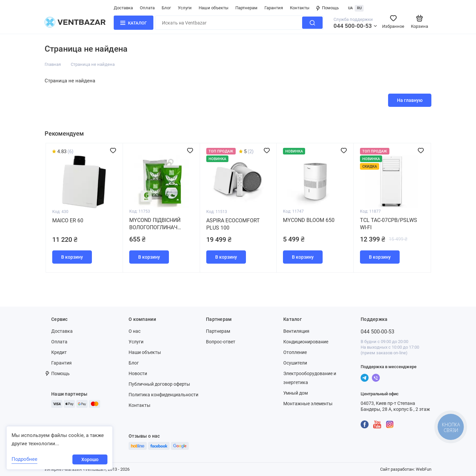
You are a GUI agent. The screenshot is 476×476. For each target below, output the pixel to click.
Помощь (328, 8)
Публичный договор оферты (159, 384)
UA (350, 8)
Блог (166, 8)
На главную (410, 100)
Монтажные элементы (308, 404)
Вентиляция (296, 331)
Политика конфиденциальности (163, 395)
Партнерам (246, 8)
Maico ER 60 (68, 220)
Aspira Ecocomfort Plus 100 (233, 224)
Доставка (123, 8)
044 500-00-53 (353, 26)
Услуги (185, 8)
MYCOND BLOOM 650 (309, 220)
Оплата (147, 8)
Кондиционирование (306, 342)
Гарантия (274, 8)
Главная (53, 64)
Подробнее (24, 459)
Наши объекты (214, 8)
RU (359, 8)
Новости (138, 373)
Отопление (295, 352)
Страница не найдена (93, 64)
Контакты (300, 8)
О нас (135, 331)
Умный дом (296, 393)
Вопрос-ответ (221, 342)
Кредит (59, 352)
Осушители (295, 363)
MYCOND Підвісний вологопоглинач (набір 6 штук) (155, 224)
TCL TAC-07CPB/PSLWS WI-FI (389, 224)
